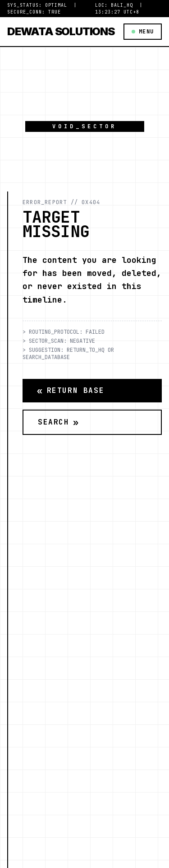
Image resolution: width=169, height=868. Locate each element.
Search (58, 422)
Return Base (71, 391)
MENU (143, 32)
